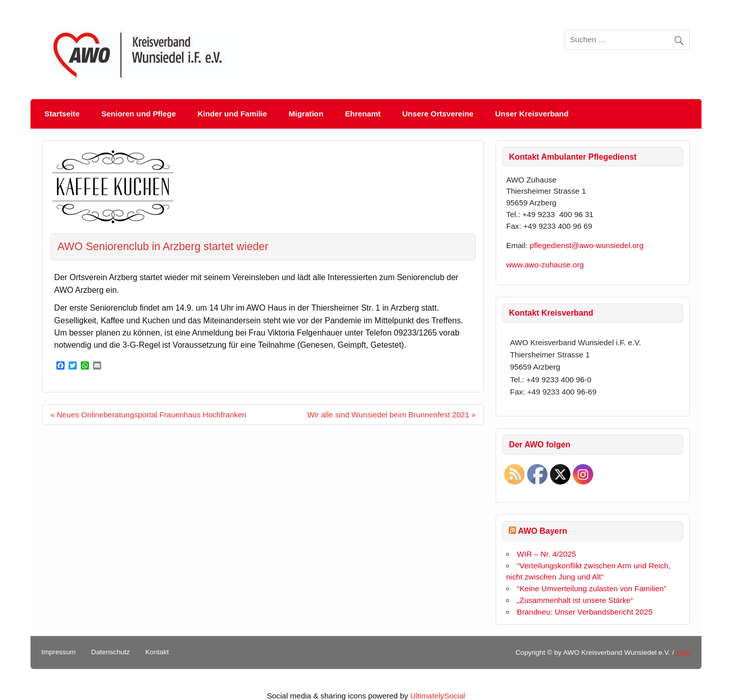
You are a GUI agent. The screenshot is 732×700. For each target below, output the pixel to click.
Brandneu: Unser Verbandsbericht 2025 (585, 612)
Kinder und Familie (233, 114)
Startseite (62, 114)
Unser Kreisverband (532, 114)
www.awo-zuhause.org (545, 265)
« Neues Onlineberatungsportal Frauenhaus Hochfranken (148, 415)
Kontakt (157, 652)
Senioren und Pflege (139, 114)
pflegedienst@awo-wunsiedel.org (589, 245)
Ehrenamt (363, 114)
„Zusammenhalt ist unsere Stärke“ (575, 600)
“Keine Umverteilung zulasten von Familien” (592, 588)
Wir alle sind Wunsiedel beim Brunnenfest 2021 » (391, 415)
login (683, 652)
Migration (306, 114)
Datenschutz (110, 652)
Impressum (58, 652)
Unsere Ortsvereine (438, 114)
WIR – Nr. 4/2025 (547, 554)
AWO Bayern (543, 531)
